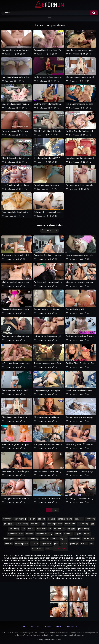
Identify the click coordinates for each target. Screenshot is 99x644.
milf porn (54, 538)
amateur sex (59, 529)
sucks (48, 549)
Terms (48, 626)
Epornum (45, 640)
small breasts (70, 524)
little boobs (9, 524)
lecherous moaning (44, 534)
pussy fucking (22, 524)
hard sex (31, 529)
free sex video (75, 538)
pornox (58, 534)
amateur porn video (55, 524)
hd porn (34, 544)
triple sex (9, 543)
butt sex (87, 534)
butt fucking (90, 519)
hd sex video (38, 549)
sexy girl (78, 534)
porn (56, 543)
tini (50, 529)
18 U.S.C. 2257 (73, 626)
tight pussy (21, 538)
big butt (32, 519)
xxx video (30, 534)
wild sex (84, 543)
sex (93, 524)
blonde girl (7, 519)
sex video (79, 519)
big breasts (46, 544)
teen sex (52, 519)
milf (92, 543)
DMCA (59, 626)
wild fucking (14, 529)
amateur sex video (16, 534)
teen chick (41, 529)
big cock (71, 529)
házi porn (35, 524)
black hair (45, 539)
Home (23, 626)
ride (43, 524)
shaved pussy (22, 544)
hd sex (64, 544)
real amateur (89, 538)
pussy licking (84, 529)
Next (56, 510)
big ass (41, 519)
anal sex (68, 534)
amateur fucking (65, 519)
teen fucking (33, 539)
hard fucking (20, 519)
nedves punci (9, 539)
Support (35, 626)
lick (23, 529)
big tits (64, 539)
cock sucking (83, 524)
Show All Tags (60, 549)
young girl (74, 543)
